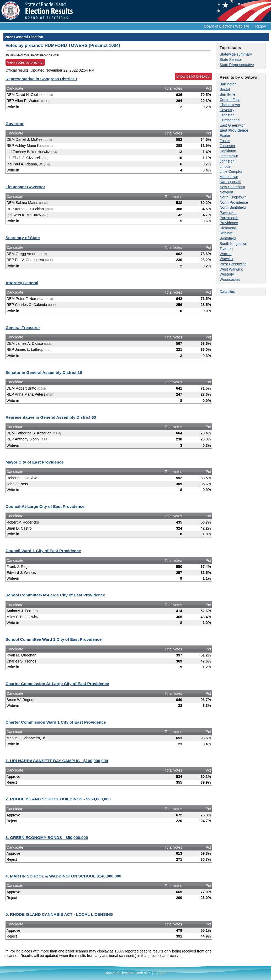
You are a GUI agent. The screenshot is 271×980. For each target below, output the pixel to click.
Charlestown (230, 105)
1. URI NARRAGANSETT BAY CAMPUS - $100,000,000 (57, 761)
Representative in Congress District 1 (41, 79)
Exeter (225, 136)
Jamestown (229, 156)
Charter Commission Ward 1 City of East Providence (56, 722)
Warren (225, 254)
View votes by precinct (25, 62)
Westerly (227, 274)
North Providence (234, 202)
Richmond (228, 228)
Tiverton (226, 249)
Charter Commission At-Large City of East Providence (57, 684)
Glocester (227, 146)
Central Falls (230, 100)
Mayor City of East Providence (35, 462)
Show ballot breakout (193, 76)
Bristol (225, 89)
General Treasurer (23, 328)
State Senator (231, 60)
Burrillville (227, 94)
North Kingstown (233, 197)
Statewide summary (236, 54)
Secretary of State (23, 238)
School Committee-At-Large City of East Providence (55, 595)
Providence (229, 223)
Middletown (229, 177)
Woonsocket (230, 279)
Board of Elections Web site (227, 26)
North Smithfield (233, 207)
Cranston (227, 115)
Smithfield (228, 238)
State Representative (237, 65)
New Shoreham (232, 187)
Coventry (227, 110)
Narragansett (230, 182)
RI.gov (261, 26)
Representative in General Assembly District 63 (51, 417)
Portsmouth (229, 218)
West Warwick (231, 269)
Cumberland (230, 120)
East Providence (234, 130)
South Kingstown (233, 244)
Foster (225, 141)
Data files (227, 292)
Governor (15, 124)
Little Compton (231, 171)
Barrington (228, 84)
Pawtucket (228, 213)
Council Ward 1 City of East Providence (43, 551)
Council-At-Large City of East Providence (45, 506)
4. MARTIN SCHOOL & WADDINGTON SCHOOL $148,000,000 (63, 876)
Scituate (226, 233)
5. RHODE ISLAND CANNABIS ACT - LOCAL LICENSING (59, 914)
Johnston (227, 161)
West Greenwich (233, 264)
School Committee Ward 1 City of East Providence (54, 639)
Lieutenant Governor (25, 187)
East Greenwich (233, 125)
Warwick (226, 259)
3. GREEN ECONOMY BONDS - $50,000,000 (47, 838)
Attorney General (22, 283)
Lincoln (225, 166)
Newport (226, 192)
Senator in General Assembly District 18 (44, 372)
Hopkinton (228, 151)
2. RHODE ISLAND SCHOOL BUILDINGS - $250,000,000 (58, 799)
